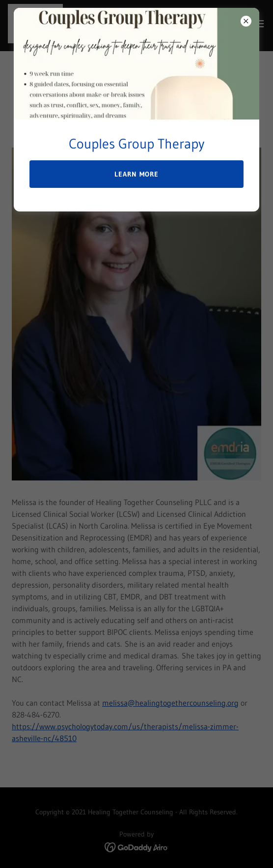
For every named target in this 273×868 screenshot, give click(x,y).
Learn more (136, 174)
